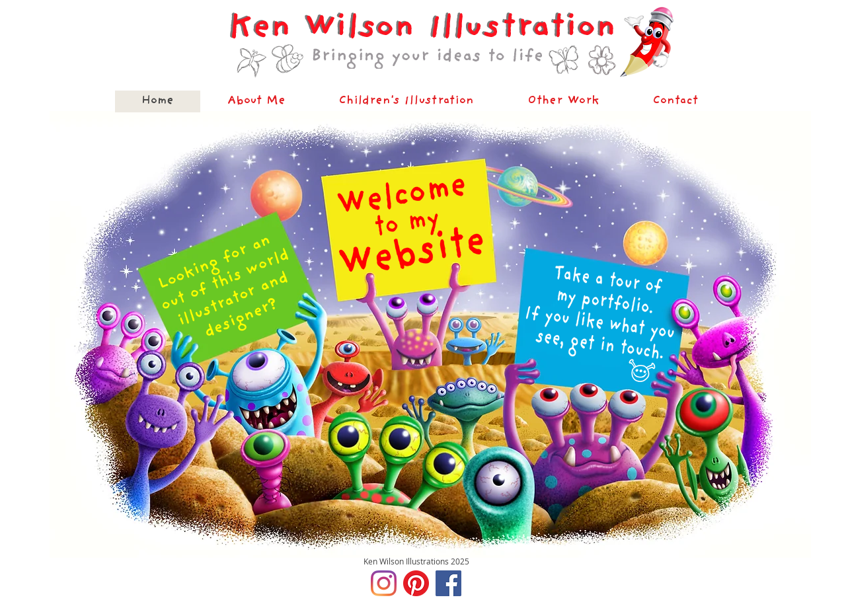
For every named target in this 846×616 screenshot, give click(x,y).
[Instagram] (384, 583)
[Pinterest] (416, 583)
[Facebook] (448, 583)
